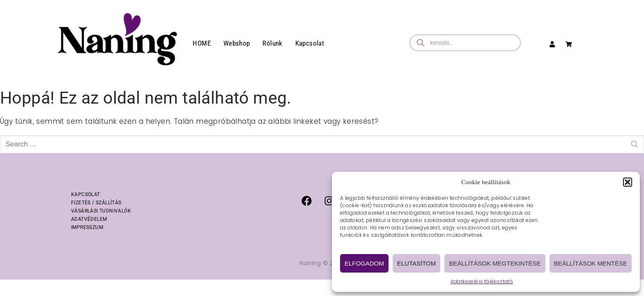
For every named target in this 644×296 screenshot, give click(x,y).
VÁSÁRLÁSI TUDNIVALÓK (101, 211)
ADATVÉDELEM (89, 219)
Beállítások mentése (591, 263)
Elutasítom (416, 263)
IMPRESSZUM (87, 227)
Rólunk (272, 43)
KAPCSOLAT (86, 194)
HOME (202, 43)
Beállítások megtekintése (495, 263)
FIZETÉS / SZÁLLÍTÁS (96, 203)
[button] (628, 182)
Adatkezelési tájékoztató (482, 281)
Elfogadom (364, 263)
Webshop (237, 43)
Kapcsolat (310, 43)
